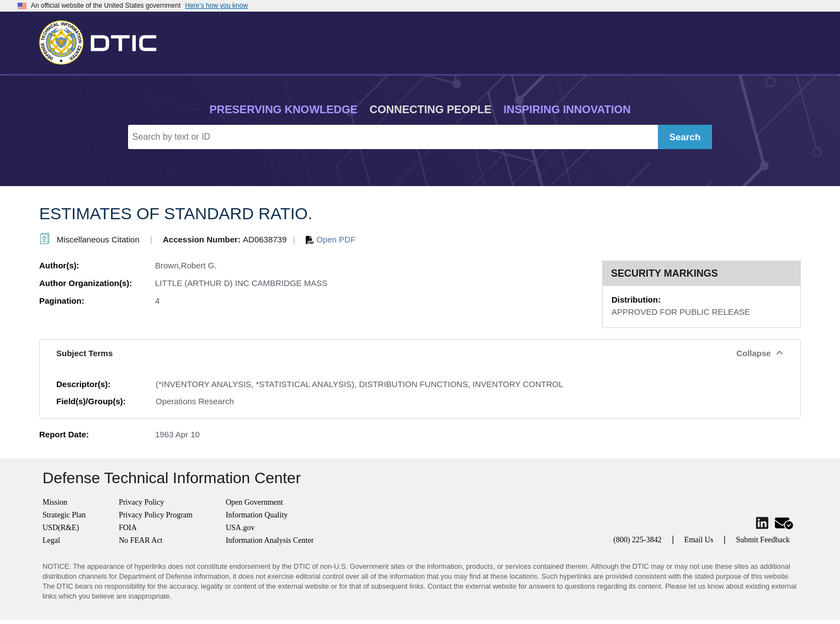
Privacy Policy (141, 502)
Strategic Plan (64, 515)
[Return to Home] (103, 40)
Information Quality (257, 515)
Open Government (254, 502)
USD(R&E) (61, 528)
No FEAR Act (140, 540)
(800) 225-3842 (637, 540)
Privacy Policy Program (156, 515)
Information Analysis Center (270, 540)
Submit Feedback (763, 540)
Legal (51, 540)
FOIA (128, 528)
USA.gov (240, 528)
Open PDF (331, 239)
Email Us (699, 540)
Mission (55, 502)
